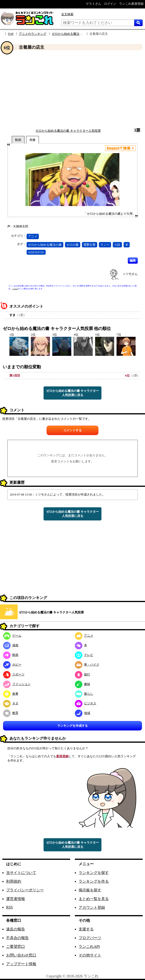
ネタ (11, 703)
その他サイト (90, 955)
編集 (133, 260)
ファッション (17, 684)
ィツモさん (130, 274)
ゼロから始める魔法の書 (45, 245)
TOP (11, 34)
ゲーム (12, 636)
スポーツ (14, 674)
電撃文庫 (89, 245)
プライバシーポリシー (25, 890)
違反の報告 (16, 929)
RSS (9, 907)
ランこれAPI (89, 946)
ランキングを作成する (72, 726)
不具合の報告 (17, 938)
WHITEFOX (36, 252)
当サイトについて (21, 873)
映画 (11, 655)
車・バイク (87, 665)
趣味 (83, 684)
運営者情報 (16, 899)
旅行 (83, 674)
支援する (86, 929)
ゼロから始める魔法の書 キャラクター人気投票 (68, 131)
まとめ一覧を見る (94, 899)
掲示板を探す (90, 890)
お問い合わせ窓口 (21, 955)
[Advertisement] (72, 89)
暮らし (84, 694)
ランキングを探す (94, 873)
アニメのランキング (33, 34)
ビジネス (86, 703)
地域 (83, 713)
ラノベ (105, 245)
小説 (117, 245)
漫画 (11, 645)
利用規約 (14, 881)
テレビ (84, 655)
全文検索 (67, 14)
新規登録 (62, 756)
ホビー (12, 665)
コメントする (72, 430)
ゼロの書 (72, 245)
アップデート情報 (21, 964)
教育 (11, 713)
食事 (11, 694)
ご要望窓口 (16, 946)
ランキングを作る (94, 881)
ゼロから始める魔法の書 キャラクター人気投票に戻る (72, 393)
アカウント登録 (92, 907)
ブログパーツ (90, 938)
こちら (15, 289)
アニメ (33, 236)
